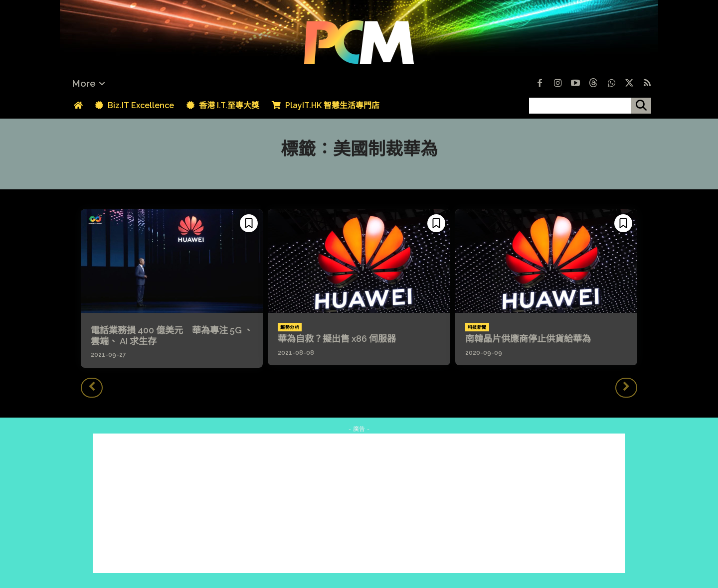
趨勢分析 (290, 327)
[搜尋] (641, 106)
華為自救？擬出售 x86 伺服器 (337, 339)
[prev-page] (92, 388)
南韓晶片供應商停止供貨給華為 (528, 339)
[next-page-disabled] (626, 388)
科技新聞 (477, 327)
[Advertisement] (359, 503)
